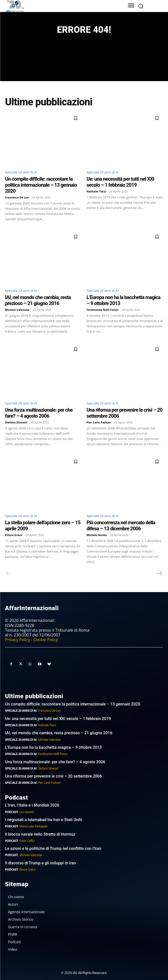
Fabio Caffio (27, 841)
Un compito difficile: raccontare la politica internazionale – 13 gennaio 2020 (41, 185)
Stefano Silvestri (16, 422)
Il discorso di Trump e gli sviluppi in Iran (40, 863)
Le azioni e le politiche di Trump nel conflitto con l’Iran (53, 848)
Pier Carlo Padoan (99, 422)
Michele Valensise (17, 310)
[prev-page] (9, 573)
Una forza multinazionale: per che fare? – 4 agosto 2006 (39, 413)
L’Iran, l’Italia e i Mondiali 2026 (32, 805)
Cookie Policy (46, 640)
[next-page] (159, 573)
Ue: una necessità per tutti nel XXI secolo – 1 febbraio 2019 (120, 182)
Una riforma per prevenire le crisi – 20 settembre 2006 (53, 776)
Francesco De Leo (17, 197)
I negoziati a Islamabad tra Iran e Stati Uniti (43, 820)
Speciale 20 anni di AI (21, 172)
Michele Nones (97, 535)
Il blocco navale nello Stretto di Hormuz (40, 834)
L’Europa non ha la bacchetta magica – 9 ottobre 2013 (54, 747)
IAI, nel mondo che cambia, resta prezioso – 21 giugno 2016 (38, 300)
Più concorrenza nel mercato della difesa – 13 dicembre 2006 (121, 526)
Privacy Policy (18, 640)
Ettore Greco (14, 535)
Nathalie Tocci (96, 191)
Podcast (12, 812)
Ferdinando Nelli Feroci (103, 310)
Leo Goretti (27, 812)
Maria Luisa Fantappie (34, 826)
